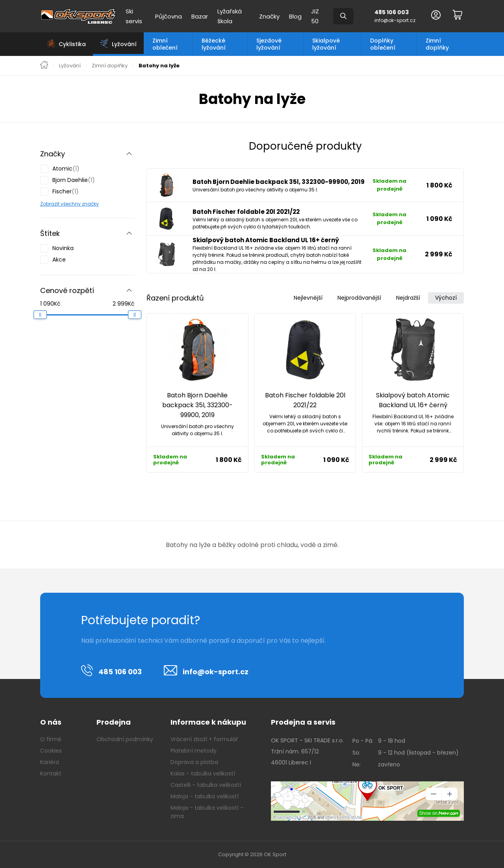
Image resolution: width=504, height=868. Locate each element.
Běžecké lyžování (214, 44)
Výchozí (446, 298)
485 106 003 (392, 12)
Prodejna (114, 722)
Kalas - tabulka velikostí (203, 773)
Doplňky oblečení (383, 44)
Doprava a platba (194, 762)
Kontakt (51, 773)
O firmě (51, 739)
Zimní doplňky (437, 44)
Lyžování (70, 66)
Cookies (51, 751)
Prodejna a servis (303, 722)
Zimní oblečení (165, 44)
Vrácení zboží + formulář (204, 739)
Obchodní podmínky (125, 739)
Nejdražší (408, 298)
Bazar (200, 16)
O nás (51, 722)
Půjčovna (169, 16)
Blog (295, 16)
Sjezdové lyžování (269, 44)
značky (90, 204)
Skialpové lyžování (326, 44)
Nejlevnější (308, 298)
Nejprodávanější (359, 298)
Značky (269, 16)
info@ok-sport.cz (395, 20)
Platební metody (194, 751)
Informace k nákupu (208, 722)
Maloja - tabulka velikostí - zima (207, 812)
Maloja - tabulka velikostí (205, 796)
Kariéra (50, 762)
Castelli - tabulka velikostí (206, 785)
